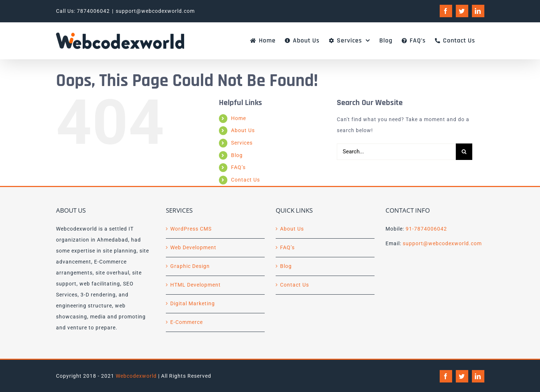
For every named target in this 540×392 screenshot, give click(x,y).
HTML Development (195, 285)
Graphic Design (190, 266)
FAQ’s (238, 167)
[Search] (464, 152)
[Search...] (396, 152)
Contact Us (245, 180)
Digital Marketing (193, 303)
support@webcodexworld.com (155, 11)
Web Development (193, 247)
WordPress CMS (191, 229)
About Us (243, 130)
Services (242, 143)
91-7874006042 (426, 229)
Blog (237, 155)
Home (239, 118)
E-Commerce (187, 322)
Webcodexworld (136, 376)
